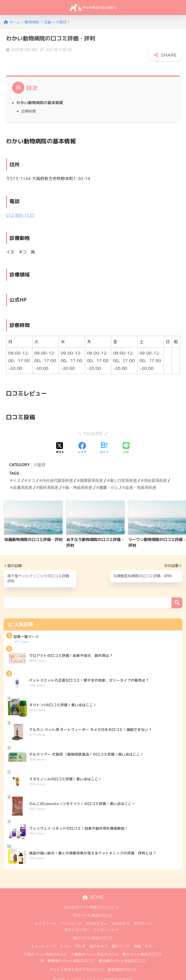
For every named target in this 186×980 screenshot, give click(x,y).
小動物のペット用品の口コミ (95, 951)
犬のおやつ (120, 920)
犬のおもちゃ (97, 920)
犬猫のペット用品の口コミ (46, 951)
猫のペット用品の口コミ (93, 934)
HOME (93, 894)
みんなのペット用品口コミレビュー (93, 903)
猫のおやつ (99, 942)
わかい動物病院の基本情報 (40, 99)
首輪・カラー (145, 942)
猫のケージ (121, 942)
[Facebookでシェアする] (82, 444)
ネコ (31, 476)
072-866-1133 (21, 211)
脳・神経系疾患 (79, 483)
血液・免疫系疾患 (141, 483)
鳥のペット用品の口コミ (142, 951)
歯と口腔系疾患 (123, 476)
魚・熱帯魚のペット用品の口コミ (67, 957)
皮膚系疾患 (23, 483)
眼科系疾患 (49, 483)
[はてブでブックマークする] (104, 444)
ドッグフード (45, 920)
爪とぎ (80, 942)
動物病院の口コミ (122, 966)
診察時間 (29, 107)
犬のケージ (143, 920)
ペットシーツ (71, 920)
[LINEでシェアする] (126, 444)
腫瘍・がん (109, 483)
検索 (177, 599)
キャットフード (43, 942)
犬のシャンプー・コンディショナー (93, 926)
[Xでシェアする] (60, 444)
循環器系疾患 (91, 476)
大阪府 (39, 461)
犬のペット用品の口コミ (93, 911)
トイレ (66, 942)
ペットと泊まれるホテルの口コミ (77, 966)
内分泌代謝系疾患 (57, 476)
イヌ (17, 476)
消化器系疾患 (155, 476)
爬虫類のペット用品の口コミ (122, 957)
